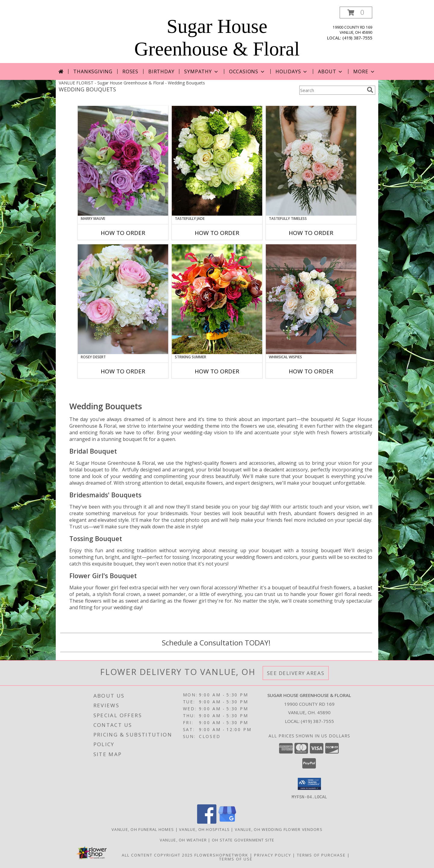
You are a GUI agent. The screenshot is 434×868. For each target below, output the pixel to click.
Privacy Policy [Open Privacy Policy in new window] (273, 855)
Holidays (292, 71)
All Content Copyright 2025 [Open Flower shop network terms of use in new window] (157, 855)
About (331, 71)
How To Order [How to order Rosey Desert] (123, 371)
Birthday (161, 71)
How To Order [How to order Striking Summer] (217, 371)
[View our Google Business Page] (227, 822)
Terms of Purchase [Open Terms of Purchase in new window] (321, 855)
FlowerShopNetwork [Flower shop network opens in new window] (221, 855)
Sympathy (201, 71)
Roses (130, 71)
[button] (356, 13)
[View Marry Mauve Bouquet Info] (123, 161)
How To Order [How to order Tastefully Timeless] (311, 233)
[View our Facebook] (207, 822)
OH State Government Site (243, 840)
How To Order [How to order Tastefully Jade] (217, 233)
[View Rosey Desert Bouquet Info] (123, 299)
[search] (370, 90)
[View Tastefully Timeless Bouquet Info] (311, 161)
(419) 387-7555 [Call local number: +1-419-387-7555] (357, 38)
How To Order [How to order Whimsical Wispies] (311, 371)
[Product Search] (332, 90)
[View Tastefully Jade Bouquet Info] (217, 161)
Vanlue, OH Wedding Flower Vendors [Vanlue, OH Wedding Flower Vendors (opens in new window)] (279, 829)
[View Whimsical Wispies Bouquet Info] (311, 299)
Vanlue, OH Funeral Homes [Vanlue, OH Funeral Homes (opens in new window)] (143, 829)
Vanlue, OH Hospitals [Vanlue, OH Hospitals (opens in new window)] (204, 829)
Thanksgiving (93, 71)
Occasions (247, 71)
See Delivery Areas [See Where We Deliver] (296, 673)
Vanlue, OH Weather (183, 840)
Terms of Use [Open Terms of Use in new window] (236, 859)
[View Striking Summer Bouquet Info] (217, 299)
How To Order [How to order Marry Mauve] (123, 233)
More (364, 71)
